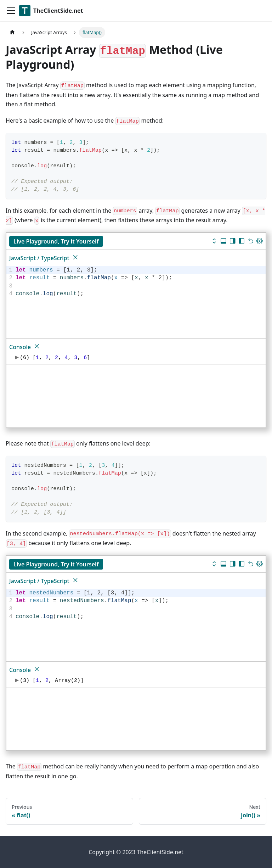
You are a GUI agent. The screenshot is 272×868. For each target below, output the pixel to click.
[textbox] (140, 282)
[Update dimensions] (260, 242)
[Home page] (12, 32)
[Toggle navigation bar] (11, 11)
